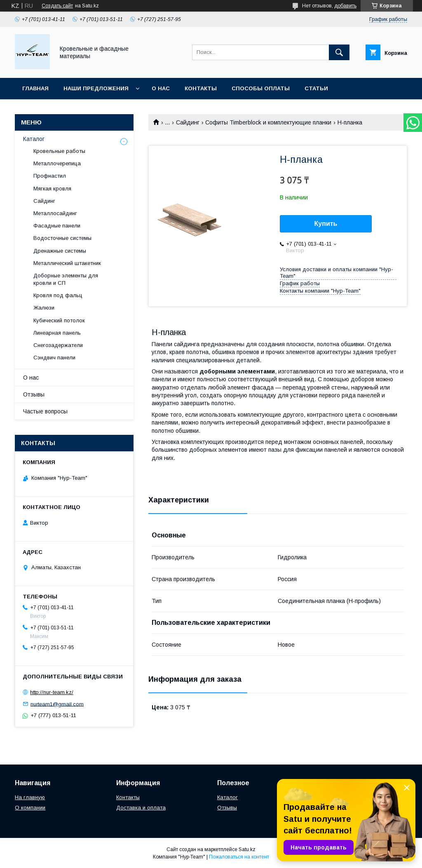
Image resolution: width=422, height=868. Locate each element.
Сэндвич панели (54, 358)
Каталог (34, 139)
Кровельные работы (59, 151)
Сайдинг (188, 122)
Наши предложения (96, 88)
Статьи (316, 88)
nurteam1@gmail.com (57, 704)
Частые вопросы (45, 411)
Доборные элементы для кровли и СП (66, 279)
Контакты (201, 88)
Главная (35, 88)
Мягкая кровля (52, 189)
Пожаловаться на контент (239, 857)
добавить (345, 6)
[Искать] (339, 52)
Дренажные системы (60, 251)
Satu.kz (247, 849)
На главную (30, 797)
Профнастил (50, 176)
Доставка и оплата (141, 808)
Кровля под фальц (58, 295)
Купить (326, 224)
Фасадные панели (57, 226)
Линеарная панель (57, 333)
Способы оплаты (261, 88)
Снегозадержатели (58, 345)
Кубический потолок (59, 320)
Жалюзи (44, 308)
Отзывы (34, 394)
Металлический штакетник (67, 263)
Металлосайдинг (55, 213)
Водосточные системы (62, 238)
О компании (30, 808)
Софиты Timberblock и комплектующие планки (268, 122)
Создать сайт (57, 6)
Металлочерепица (57, 163)
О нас (161, 88)
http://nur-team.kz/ (52, 692)
